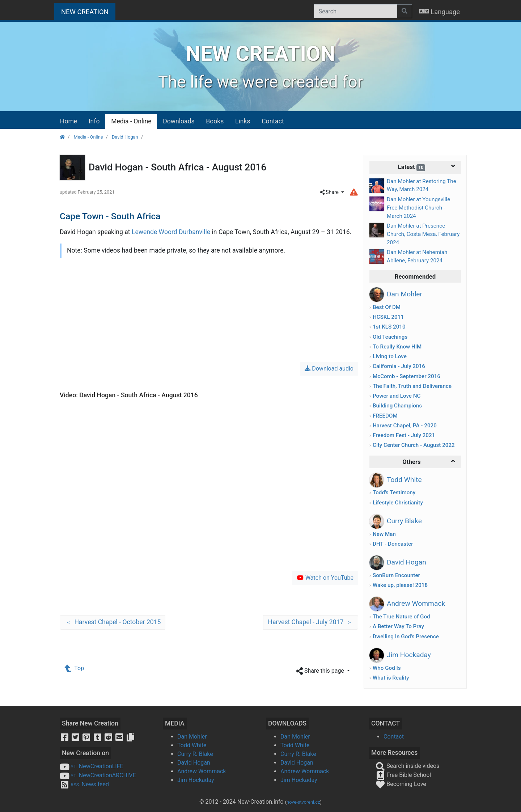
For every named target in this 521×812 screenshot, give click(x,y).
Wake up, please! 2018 (400, 585)
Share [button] (330, 192)
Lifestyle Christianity (398, 503)
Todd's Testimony (394, 492)
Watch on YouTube (325, 578)
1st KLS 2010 (389, 327)
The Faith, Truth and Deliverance (412, 386)
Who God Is (387, 668)
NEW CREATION (88, 11)
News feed (84, 784)
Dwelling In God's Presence (406, 637)
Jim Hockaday (196, 780)
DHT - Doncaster (393, 544)
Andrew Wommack (202, 771)
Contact (273, 121)
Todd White (192, 745)
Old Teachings (390, 337)
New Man (384, 534)
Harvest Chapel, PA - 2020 (405, 426)
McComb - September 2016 (406, 376)
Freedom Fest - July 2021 (404, 435)
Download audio (329, 369)
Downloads (179, 121)
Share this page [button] (321, 671)
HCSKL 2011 (388, 317)
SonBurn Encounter (396, 575)
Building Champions (397, 406)
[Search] (355, 11)
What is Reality (391, 678)
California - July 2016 (399, 366)
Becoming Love (401, 784)
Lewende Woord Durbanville (171, 232)
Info (94, 121)
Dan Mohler (192, 737)
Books (215, 121)
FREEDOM (385, 416)
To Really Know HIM (397, 347)
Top (75, 668)
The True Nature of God (401, 617)
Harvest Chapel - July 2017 (311, 622)
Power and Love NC (397, 396)
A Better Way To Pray (398, 626)
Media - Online (131, 121)
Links (243, 121)
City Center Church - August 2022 (414, 445)
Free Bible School (403, 775)
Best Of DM (387, 307)
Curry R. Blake (195, 754)
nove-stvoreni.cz (303, 802)
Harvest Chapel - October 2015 (113, 622)
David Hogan (125, 137)
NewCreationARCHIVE (98, 775)
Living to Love (390, 356)
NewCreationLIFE (92, 766)
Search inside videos (407, 766)
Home (69, 121)
